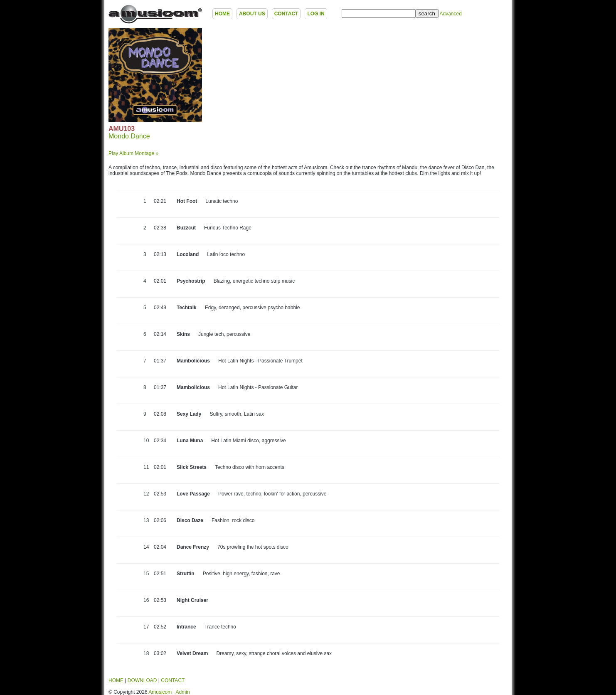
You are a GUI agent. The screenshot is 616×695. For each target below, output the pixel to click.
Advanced (450, 14)
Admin (183, 692)
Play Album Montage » (133, 153)
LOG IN (316, 14)
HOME (222, 14)
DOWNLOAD (142, 680)
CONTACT (286, 14)
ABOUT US (252, 14)
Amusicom (160, 692)
